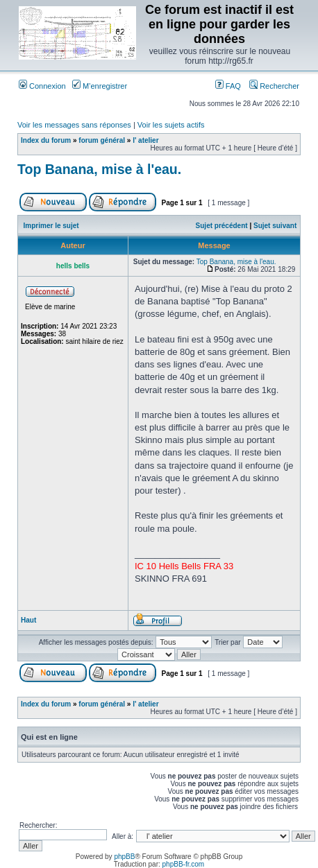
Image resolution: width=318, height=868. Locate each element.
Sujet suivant (275, 226)
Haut (28, 620)
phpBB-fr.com (184, 864)
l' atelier (145, 140)
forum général (102, 140)
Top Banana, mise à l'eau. (99, 169)
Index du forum (46, 140)
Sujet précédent (222, 226)
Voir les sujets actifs (171, 125)
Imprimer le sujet (51, 226)
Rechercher (274, 86)
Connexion (42, 86)
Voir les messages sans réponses (74, 125)
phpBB (124, 857)
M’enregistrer (100, 86)
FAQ (228, 86)
